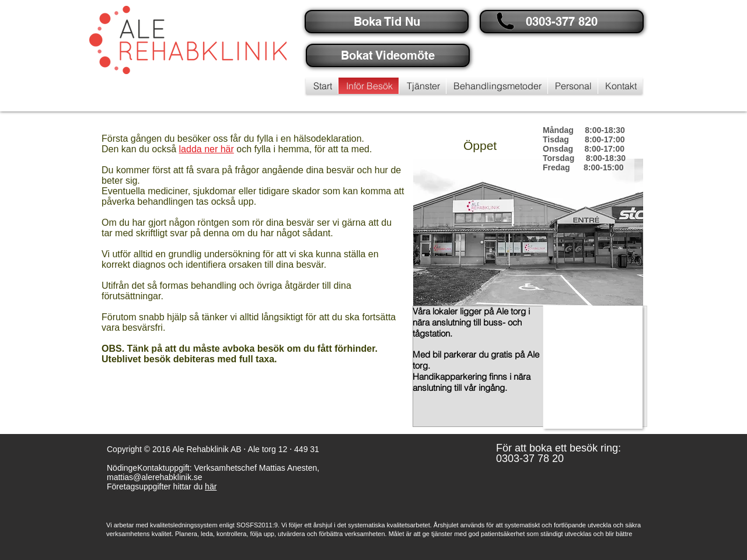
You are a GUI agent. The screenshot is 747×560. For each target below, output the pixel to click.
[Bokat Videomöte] (388, 55)
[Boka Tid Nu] (387, 22)
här (211, 487)
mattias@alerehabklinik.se (155, 477)
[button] (561, 22)
